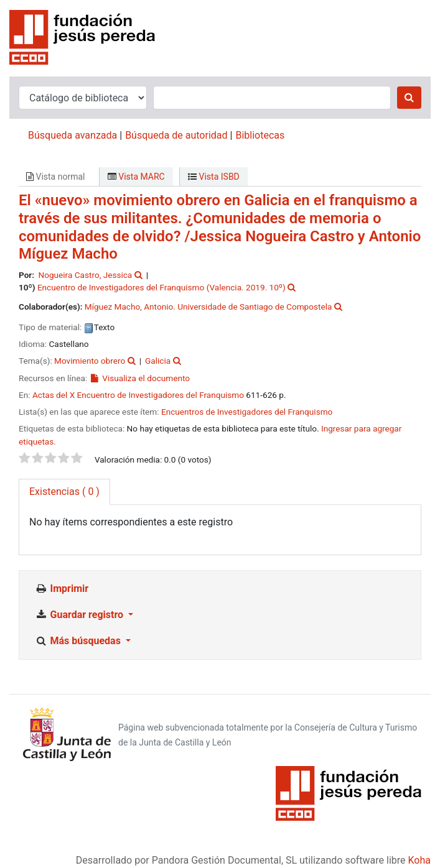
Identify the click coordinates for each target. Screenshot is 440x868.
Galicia (158, 361)
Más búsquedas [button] (79, 641)
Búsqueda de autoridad (176, 135)
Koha (419, 860)
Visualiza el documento (140, 378)
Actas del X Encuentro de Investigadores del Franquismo (138, 395)
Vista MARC (136, 177)
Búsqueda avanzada (73, 135)
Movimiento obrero (90, 361)
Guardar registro (80, 615)
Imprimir (62, 589)
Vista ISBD (214, 177)
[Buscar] (409, 98)
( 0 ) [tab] (64, 492)
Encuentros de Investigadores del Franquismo (247, 412)
